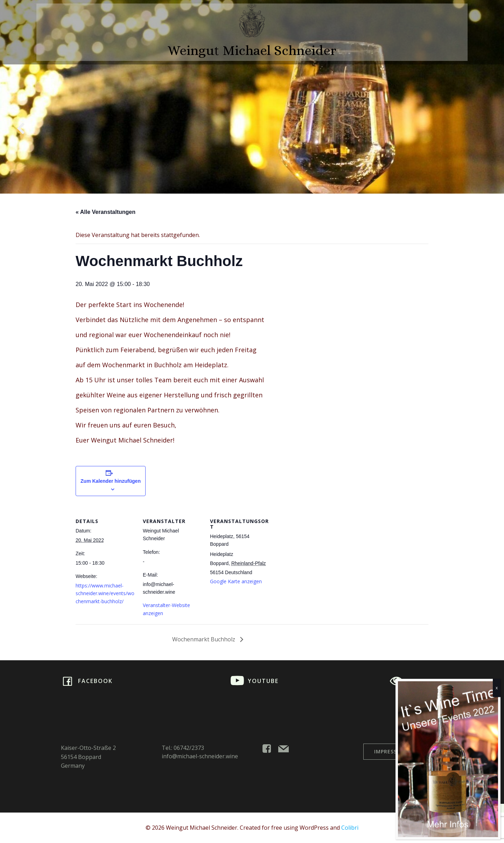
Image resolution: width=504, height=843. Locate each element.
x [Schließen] (497, 688)
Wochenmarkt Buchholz (204, 639)
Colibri (350, 828)
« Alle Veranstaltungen (106, 212)
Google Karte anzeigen (236, 581)
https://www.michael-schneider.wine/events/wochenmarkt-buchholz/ (105, 593)
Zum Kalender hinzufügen (111, 481)
